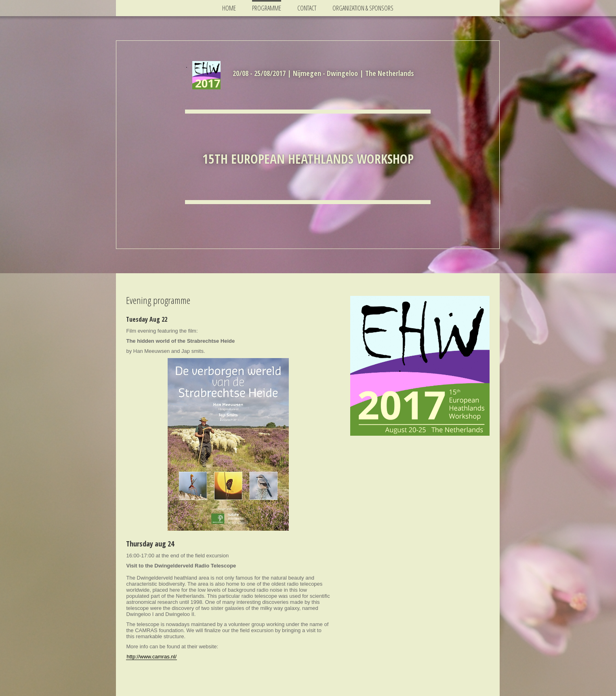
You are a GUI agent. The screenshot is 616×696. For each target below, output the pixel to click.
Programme (267, 8)
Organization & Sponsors (363, 8)
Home (229, 8)
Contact (307, 8)
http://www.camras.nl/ (151, 657)
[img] (206, 75)
